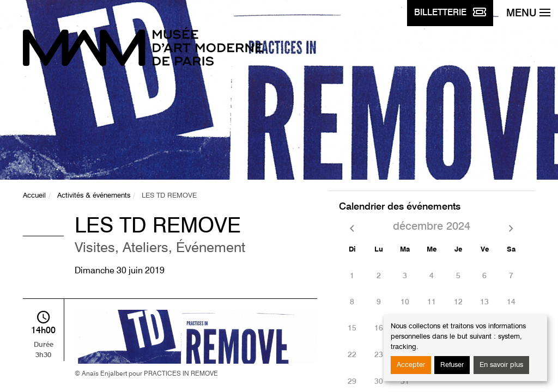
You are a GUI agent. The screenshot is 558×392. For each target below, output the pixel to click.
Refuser (452, 365)
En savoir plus (501, 365)
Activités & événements (94, 196)
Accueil (34, 196)
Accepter (411, 365)
